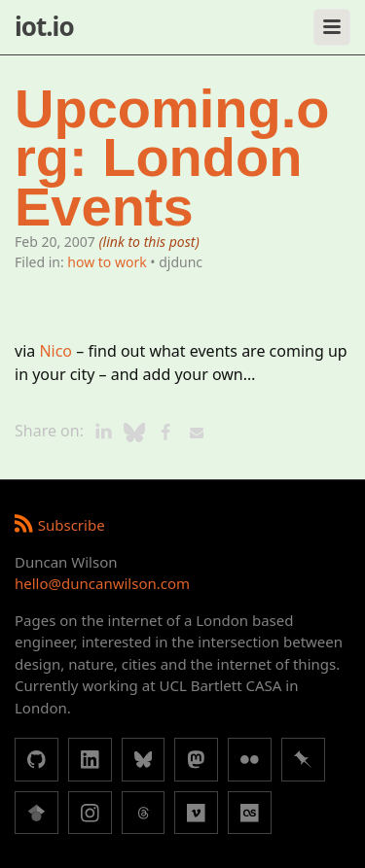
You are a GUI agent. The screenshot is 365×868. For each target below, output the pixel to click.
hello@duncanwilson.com (102, 583)
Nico (55, 351)
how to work (107, 262)
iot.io (44, 26)
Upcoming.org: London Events (172, 158)
